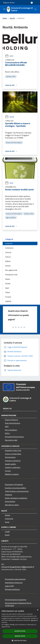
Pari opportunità (11, 270)
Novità (12, 18)
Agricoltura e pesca (12, 505)
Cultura (8, 257)
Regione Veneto (9, 3)
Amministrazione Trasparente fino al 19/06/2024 (18, 604)
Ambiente (9, 243)
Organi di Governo (11, 420)
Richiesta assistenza (12, 589)
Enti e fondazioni (11, 430)
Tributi (8, 292)
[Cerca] (36, 9)
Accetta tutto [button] (20, 631)
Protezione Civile (11, 275)
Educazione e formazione (14, 484)
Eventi (7, 535)
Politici (7, 433)
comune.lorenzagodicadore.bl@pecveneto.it (18, 567)
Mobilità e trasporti (12, 474)
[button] (20, 641)
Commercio (9, 248)
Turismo (8, 297)
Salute (8, 279)
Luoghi (7, 531)
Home (5, 18)
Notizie (10, 117)
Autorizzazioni (10, 501)
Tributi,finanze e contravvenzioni (17, 491)
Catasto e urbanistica (13, 467)
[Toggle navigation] (4, 9)
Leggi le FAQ (9, 586)
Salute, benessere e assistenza (16, 498)
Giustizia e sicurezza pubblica (15, 488)
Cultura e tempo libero (13, 454)
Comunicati (9, 519)
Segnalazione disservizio (14, 583)
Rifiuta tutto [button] (20, 636)
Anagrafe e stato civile (13, 450)
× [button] (38, 610)
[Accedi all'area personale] (32, 3)
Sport (7, 288)
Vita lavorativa (10, 457)
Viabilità (8, 301)
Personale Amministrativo (14, 437)
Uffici (7, 427)
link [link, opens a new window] (9, 627)
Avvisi (9, 56)
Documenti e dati (11, 440)
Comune (8, 252)
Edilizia (8, 261)
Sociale (8, 283)
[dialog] (20, 626)
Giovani (8, 266)
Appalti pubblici (10, 464)
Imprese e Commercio (13, 461)
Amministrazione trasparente (16, 600)
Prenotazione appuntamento (15, 579)
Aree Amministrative (12, 423)
